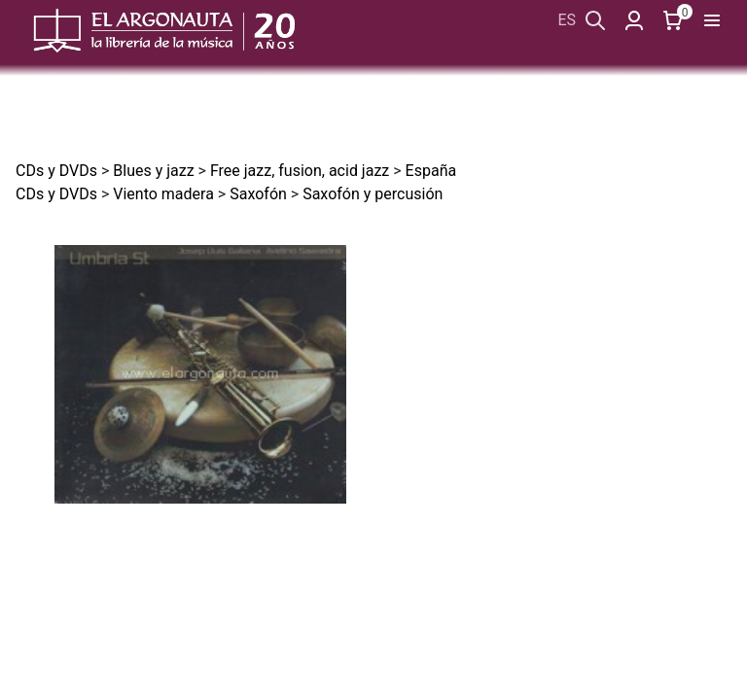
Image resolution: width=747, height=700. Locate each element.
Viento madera (163, 194)
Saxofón (258, 194)
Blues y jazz (153, 171)
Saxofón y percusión (373, 194)
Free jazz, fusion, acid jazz (300, 171)
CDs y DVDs (56, 171)
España (431, 171)
